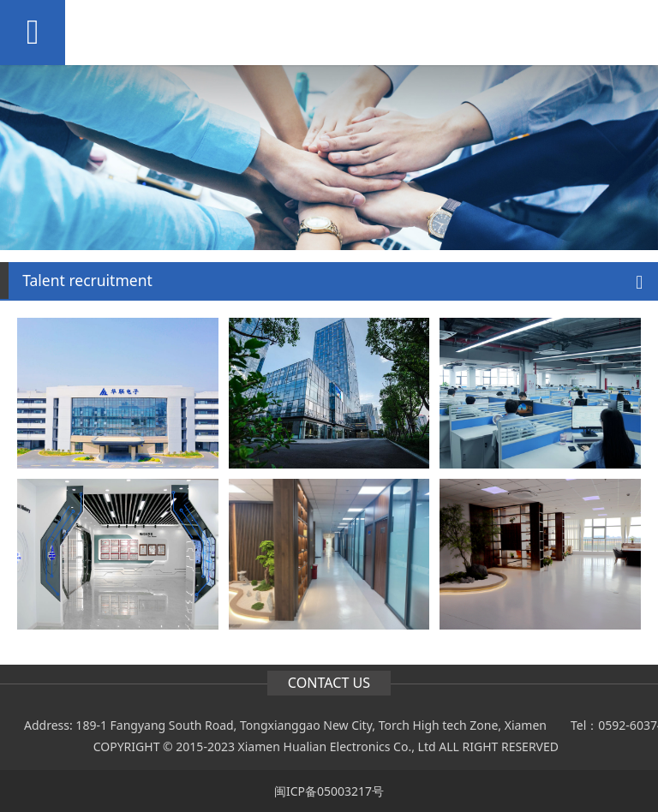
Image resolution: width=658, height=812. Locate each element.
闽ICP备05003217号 (329, 791)
